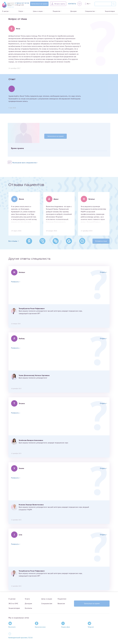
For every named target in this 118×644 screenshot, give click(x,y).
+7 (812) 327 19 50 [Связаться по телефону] (22, 3)
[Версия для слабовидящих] (80, 4)
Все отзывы (14, 241)
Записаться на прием (56, 136)
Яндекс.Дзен (66, 625)
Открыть (103, 272)
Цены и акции (39, 11)
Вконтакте (12, 625)
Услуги (22, 11)
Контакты (28, 608)
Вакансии (61, 603)
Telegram (91, 625)
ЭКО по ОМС (13, 603)
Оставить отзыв (101, 241)
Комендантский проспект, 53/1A (20, 638)
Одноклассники (40, 625)
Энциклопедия (110, 11)
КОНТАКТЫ (72, 4)
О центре (6, 11)
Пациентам (57, 11)
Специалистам (91, 11)
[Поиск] (103, 4)
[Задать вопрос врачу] (58, 4)
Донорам (74, 11)
